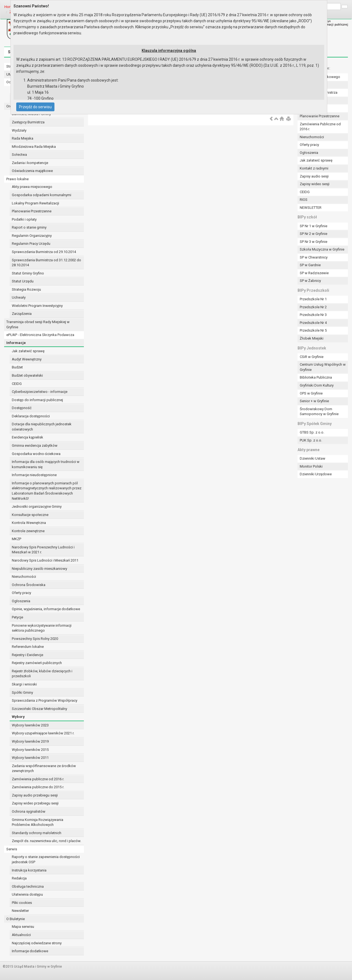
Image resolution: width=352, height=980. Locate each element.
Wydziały (19, 130)
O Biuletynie (16, 919)
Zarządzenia (22, 314)
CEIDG (17, 384)
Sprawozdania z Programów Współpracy (45, 700)
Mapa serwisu (23, 927)
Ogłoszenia (21, 601)
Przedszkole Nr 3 (313, 315)
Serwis (12, 849)
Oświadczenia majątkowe (32, 171)
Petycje (17, 617)
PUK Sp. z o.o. (311, 440)
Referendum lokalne (28, 647)
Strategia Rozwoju (26, 289)
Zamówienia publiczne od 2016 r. (38, 779)
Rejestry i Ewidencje (28, 655)
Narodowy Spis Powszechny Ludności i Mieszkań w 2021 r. (43, 550)
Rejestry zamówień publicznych (37, 663)
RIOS (304, 200)
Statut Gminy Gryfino (28, 273)
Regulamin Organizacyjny (32, 236)
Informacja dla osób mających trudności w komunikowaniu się (46, 464)
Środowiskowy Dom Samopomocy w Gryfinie (319, 412)
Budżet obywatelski (27, 375)
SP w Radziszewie (314, 273)
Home (9, 7)
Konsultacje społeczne (30, 515)
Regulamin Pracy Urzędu (31, 244)
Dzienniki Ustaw (313, 458)
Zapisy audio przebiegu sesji (35, 795)
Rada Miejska (23, 138)
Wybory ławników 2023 (30, 725)
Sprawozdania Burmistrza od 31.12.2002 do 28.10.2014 (46, 263)
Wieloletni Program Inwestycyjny (37, 306)
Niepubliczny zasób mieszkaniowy (39, 569)
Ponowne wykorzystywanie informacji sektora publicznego (42, 628)
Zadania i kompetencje (30, 163)
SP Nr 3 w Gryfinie (313, 242)
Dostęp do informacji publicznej (37, 400)
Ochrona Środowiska (29, 585)
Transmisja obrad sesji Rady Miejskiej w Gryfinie (38, 324)
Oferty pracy (21, 593)
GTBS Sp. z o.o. (312, 432)
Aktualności (21, 935)
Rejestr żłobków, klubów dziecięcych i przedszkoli (42, 674)
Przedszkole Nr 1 (313, 299)
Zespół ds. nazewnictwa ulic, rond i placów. (46, 841)
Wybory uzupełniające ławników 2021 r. (43, 733)
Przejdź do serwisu (35, 107)
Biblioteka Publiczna (316, 377)
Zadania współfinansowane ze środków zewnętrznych (44, 768)
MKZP (16, 539)
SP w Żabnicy (310, 281)
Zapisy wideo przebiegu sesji (35, 803)
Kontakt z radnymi (314, 168)
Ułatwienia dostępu (27, 894)
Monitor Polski (311, 466)
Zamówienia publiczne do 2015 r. (38, 787)
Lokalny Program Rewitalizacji (35, 203)
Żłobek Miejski (312, 338)
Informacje (16, 343)
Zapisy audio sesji (314, 176)
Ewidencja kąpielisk (28, 437)
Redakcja (19, 878)
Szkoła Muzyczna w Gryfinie (322, 249)
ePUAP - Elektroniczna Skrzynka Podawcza (40, 335)
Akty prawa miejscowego (32, 187)
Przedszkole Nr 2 (313, 307)
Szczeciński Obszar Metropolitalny (39, 709)
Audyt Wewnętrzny (27, 359)
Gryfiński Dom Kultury (317, 385)
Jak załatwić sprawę (28, 351)
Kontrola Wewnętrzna (29, 523)
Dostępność (22, 408)
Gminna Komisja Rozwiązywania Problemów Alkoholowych (38, 822)
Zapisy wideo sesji (315, 184)
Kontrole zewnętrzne (28, 531)
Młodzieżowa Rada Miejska (34, 147)
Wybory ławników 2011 (30, 758)
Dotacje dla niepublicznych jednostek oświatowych (42, 427)
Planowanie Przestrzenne (32, 211)
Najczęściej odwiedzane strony (37, 943)
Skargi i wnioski (24, 684)
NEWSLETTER (311, 208)
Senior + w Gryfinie (314, 401)
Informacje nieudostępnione (34, 475)
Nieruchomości (24, 577)
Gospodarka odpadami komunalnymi (42, 195)
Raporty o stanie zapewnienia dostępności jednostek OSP (46, 859)
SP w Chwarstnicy (314, 257)
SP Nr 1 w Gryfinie (313, 226)
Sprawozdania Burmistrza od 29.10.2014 (44, 252)
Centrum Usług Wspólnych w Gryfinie (323, 367)
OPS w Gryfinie (311, 393)
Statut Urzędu (23, 281)
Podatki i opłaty (24, 219)
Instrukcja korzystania (29, 870)
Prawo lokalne (17, 179)
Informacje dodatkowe (30, 951)
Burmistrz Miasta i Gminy (31, 114)
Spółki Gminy (22, 692)
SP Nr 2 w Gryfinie (313, 234)
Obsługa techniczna (28, 886)
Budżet (17, 367)
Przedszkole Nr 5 (313, 330)
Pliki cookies (22, 903)
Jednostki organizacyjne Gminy (37, 506)
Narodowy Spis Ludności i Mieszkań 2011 (45, 560)
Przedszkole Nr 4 (313, 323)
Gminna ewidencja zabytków (35, 445)
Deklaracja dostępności (31, 416)
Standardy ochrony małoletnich (37, 833)
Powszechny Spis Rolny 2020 (35, 639)
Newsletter (20, 911)
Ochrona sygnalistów (29, 811)
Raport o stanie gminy (29, 227)
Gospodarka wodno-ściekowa (36, 454)
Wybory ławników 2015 (30, 750)
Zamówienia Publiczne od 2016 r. (320, 127)
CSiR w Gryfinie (312, 357)
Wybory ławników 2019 (30, 741)
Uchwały (19, 297)
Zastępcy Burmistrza (28, 122)
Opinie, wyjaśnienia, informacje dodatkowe (46, 609)
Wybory (18, 717)
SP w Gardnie (310, 265)
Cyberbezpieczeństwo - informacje (40, 392)
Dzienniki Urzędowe (316, 474)
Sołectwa (19, 155)
